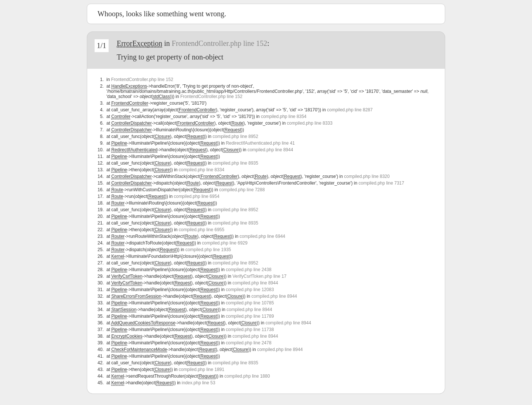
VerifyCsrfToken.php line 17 (259, 276)
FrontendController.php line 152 (219, 43)
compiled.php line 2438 (248, 270)
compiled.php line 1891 (202, 369)
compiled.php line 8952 (236, 136)
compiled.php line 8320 (367, 176)
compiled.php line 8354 (284, 117)
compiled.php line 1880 (247, 376)
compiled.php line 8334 (202, 170)
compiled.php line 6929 (225, 243)
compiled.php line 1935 (208, 250)
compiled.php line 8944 (270, 150)
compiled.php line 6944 (262, 236)
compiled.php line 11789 (250, 316)
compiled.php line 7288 (242, 190)
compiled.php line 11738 (250, 330)
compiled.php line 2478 (248, 343)
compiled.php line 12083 (250, 290)
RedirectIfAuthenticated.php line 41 (260, 143)
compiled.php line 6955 (202, 230)
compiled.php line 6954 (196, 196)
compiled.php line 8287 (350, 110)
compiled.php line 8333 (310, 123)
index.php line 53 (199, 383)
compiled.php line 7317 (381, 183)
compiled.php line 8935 (236, 163)
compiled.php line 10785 (250, 303)
